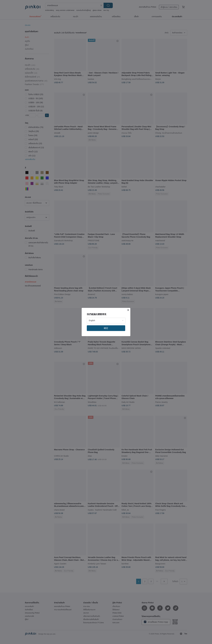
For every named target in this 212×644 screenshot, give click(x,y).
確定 (106, 328)
